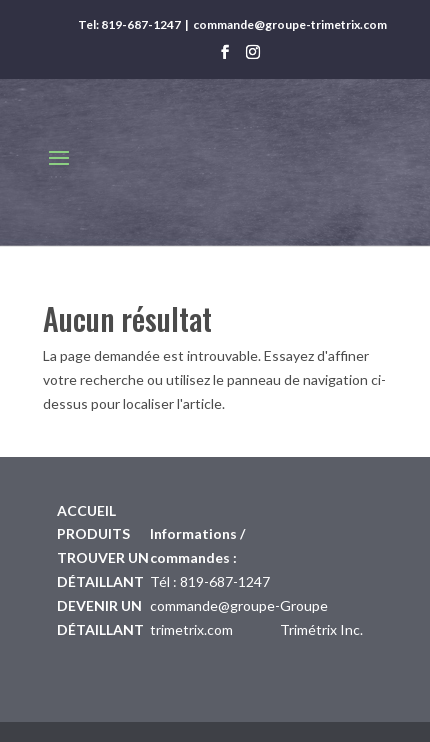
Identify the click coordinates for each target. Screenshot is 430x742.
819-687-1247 (225, 581)
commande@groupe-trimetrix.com (290, 24)
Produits (93, 533)
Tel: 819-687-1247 (129, 24)
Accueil (86, 510)
